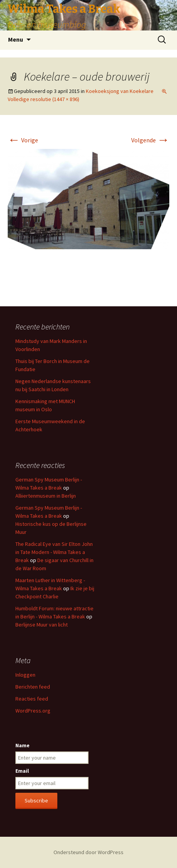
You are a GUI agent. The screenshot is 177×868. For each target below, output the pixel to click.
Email (22, 771)
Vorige (23, 140)
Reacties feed (32, 699)
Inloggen (25, 675)
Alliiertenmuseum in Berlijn (46, 496)
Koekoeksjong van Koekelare (120, 91)
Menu (16, 39)
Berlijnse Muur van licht (42, 625)
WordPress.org (33, 711)
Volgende (150, 140)
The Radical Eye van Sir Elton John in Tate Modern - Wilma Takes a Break (54, 552)
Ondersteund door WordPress (88, 852)
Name (23, 745)
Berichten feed (33, 687)
